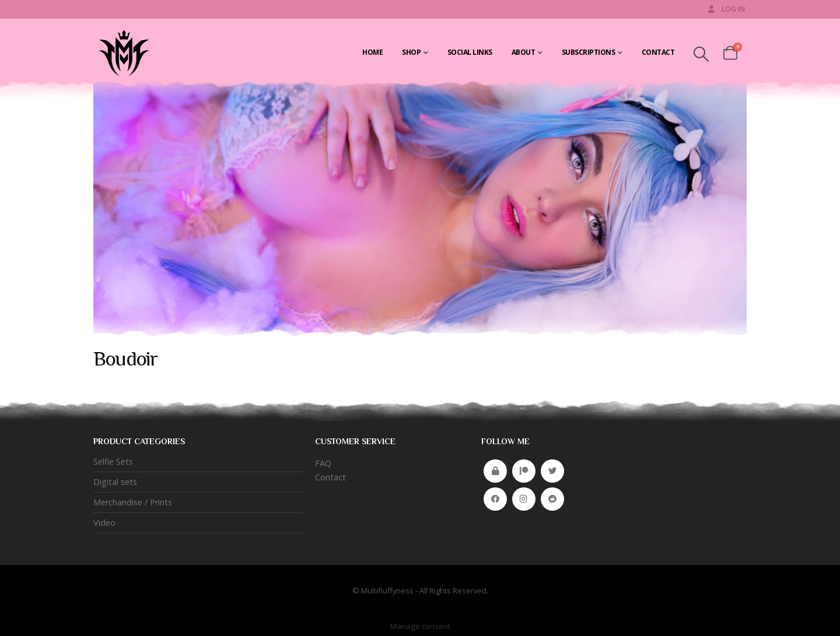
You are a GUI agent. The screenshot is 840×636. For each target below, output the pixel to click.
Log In (726, 9)
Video (104, 523)
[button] (701, 54)
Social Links (470, 52)
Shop (411, 52)
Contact (658, 52)
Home (372, 52)
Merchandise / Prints (133, 502)
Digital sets (115, 482)
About (524, 52)
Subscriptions (589, 52)
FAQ (323, 463)
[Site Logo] (123, 52)
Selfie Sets (113, 461)
